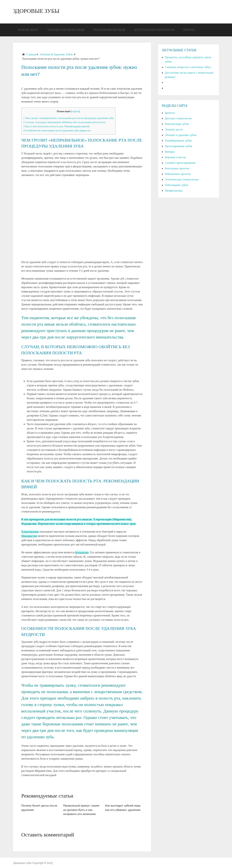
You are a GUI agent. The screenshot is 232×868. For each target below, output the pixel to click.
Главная (31, 54)
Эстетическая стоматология (154, 30)
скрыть (76, 111)
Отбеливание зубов (176, 185)
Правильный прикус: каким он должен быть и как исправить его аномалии (81, 810)
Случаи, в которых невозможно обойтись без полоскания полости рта (64, 122)
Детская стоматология (178, 118)
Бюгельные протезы (177, 168)
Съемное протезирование (180, 163)
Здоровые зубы (36, 12)
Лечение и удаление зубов (66, 30)
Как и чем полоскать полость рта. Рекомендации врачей (56, 126)
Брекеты (189, 30)
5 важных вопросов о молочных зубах (188, 67)
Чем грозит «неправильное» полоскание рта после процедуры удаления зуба (68, 118)
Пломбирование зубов (178, 141)
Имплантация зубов (177, 124)
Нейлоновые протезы (178, 174)
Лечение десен (28, 30)
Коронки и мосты (175, 157)
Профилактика (174, 191)
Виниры (170, 152)
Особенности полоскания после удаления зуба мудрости (57, 130)
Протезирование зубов (109, 30)
